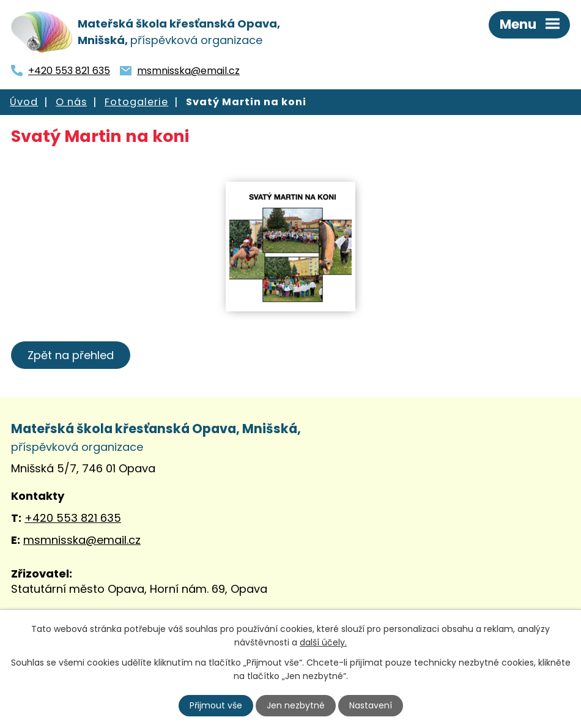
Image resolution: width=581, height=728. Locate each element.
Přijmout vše (216, 705)
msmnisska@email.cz (188, 71)
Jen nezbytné (296, 705)
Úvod (24, 102)
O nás (71, 102)
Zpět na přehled (71, 355)
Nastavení (371, 705)
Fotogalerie (136, 102)
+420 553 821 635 (69, 71)
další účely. (323, 642)
